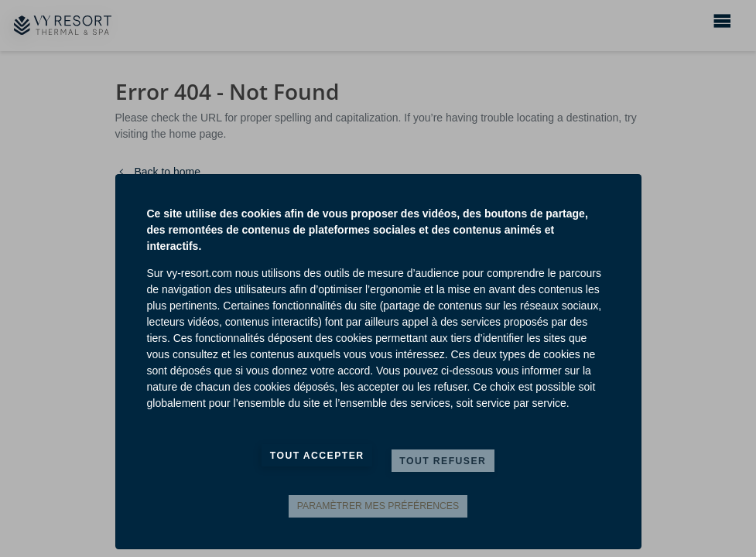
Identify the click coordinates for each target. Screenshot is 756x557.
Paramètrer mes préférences (378, 506)
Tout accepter (317, 456)
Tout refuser (443, 461)
